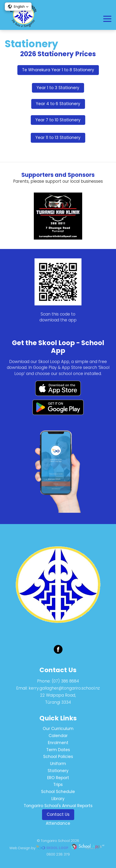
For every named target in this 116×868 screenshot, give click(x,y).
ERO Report (58, 778)
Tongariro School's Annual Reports (58, 806)
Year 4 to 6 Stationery (58, 104)
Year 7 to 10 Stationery (58, 120)
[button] (18, 7)
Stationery (58, 771)
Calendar (58, 736)
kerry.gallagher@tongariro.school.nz (64, 688)
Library (58, 799)
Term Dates (58, 750)
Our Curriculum (58, 729)
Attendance (58, 823)
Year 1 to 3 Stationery (58, 88)
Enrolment (58, 743)
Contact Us (58, 814)
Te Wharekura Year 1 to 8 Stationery (58, 70)
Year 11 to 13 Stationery (58, 138)
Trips (58, 785)
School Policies (58, 757)
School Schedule (58, 792)
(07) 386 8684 (65, 681)
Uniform (58, 764)
